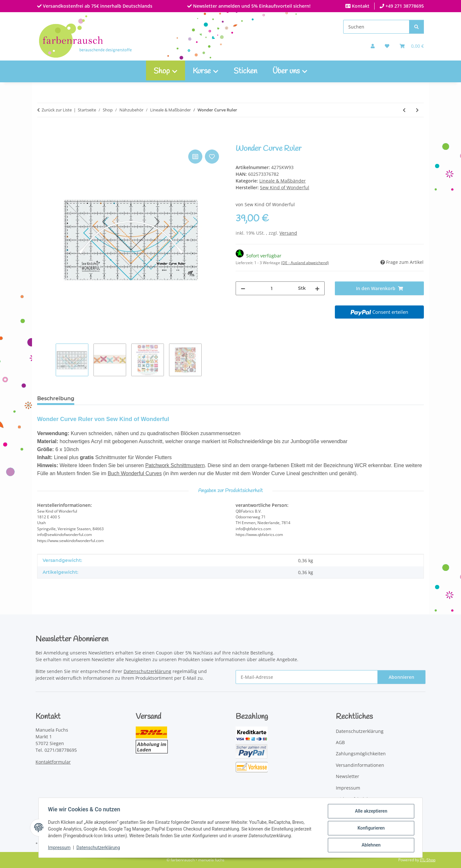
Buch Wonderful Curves (135, 473)
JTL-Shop (428, 860)
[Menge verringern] (243, 288)
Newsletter (348, 776)
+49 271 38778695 (404, 6)
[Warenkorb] (412, 46)
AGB (340, 742)
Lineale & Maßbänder (283, 181)
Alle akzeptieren (370, 812)
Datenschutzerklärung (99, 848)
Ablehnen (370, 845)
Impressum (60, 848)
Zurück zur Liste (57, 110)
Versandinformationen (360, 765)
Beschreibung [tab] (56, 398)
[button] (373, 46)
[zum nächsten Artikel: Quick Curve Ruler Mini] (417, 110)
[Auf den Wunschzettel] (212, 157)
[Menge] (272, 288)
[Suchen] (376, 27)
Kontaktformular (53, 762)
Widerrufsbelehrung (358, 799)
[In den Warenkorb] (42, 141)
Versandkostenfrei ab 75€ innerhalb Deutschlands (97, 6)
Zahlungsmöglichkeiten (361, 754)
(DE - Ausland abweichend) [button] (305, 263)
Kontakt (360, 6)
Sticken (245, 71)
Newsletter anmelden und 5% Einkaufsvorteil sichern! (251, 6)
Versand (288, 233)
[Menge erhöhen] (317, 288)
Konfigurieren (370, 829)
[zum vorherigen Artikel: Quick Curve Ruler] (404, 110)
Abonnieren (401, 677)
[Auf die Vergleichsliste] (195, 157)
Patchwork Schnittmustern (175, 465)
